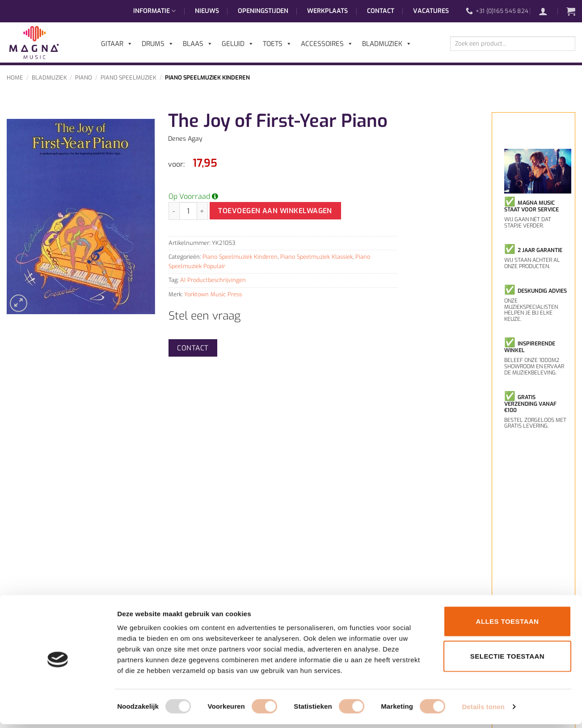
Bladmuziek (49, 78)
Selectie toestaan (507, 660)
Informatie (154, 11)
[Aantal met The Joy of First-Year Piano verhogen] (202, 211)
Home (15, 78)
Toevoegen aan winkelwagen (275, 211)
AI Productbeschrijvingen (213, 280)
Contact (381, 11)
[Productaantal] (188, 211)
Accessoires (327, 44)
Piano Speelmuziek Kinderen (207, 78)
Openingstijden (263, 11)
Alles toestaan (508, 625)
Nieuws (207, 11)
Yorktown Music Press (213, 294)
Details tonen (483, 710)
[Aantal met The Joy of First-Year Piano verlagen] (174, 211)
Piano (84, 78)
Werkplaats (327, 11)
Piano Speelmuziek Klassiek (316, 257)
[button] (548, 11)
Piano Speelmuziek (129, 78)
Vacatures (431, 11)
